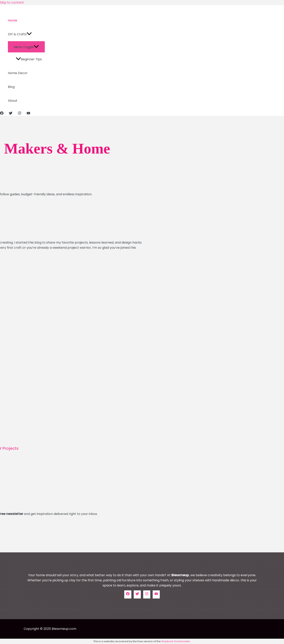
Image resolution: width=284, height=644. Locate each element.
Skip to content (12, 2)
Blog (11, 87)
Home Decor (18, 73)
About (13, 101)
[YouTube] (28, 114)
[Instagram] (20, 114)
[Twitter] (11, 114)
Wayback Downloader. (176, 641)
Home (13, 20)
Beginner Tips (29, 59)
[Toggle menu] (26, 47)
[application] (29, 34)
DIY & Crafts (20, 34)
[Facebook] (2, 114)
